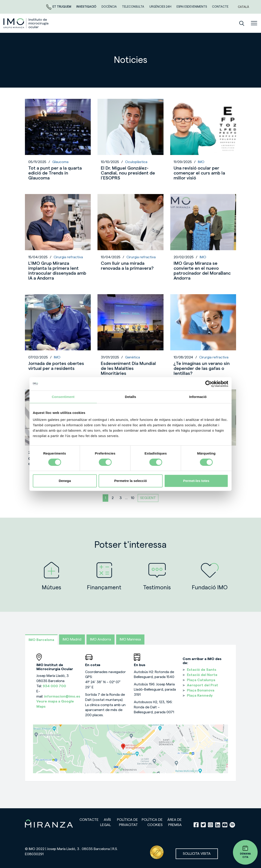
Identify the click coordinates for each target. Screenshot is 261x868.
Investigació (87, 7)
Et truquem (59, 7)
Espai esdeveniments (192, 7)
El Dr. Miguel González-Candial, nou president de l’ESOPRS (128, 173)
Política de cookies (152, 822)
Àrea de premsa (175, 822)
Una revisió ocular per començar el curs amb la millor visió (199, 173)
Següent (148, 498)
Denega (65, 481)
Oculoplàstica (136, 162)
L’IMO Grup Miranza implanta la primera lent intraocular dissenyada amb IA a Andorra (57, 271)
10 (133, 498)
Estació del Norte (202, 675)
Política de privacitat (127, 822)
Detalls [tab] (130, 397)
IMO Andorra (101, 639)
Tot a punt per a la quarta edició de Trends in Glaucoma (55, 173)
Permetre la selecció (130, 481)
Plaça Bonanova (201, 690)
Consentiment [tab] (63, 397)
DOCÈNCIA (109, 7)
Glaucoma (60, 162)
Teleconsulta (133, 7)
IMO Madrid (72, 639)
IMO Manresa (130, 639)
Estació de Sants (202, 670)
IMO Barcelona (41, 640)
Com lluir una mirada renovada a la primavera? (127, 266)
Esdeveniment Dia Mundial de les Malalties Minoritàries (128, 369)
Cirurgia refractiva (68, 257)
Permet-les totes (196, 481)
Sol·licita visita (197, 854)
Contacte (220, 7)
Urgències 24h (161, 7)
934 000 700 (54, 686)
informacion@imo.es (62, 696)
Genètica (133, 357)
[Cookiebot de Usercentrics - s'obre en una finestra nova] (209, 384)
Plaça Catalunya (201, 680)
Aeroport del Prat (202, 685)
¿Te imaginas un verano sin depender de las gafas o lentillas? (202, 369)
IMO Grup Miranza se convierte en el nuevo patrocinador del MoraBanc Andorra (202, 271)
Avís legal (106, 822)
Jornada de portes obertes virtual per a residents (56, 366)
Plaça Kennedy (200, 696)
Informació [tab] (198, 397)
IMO (201, 162)
